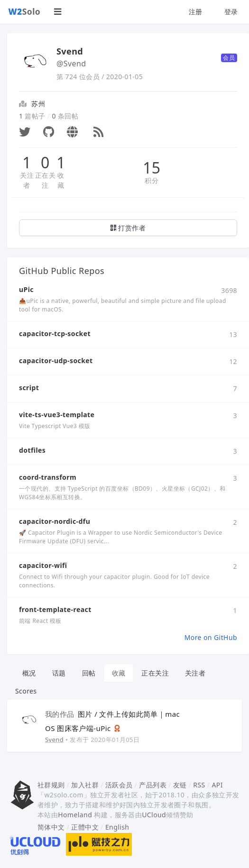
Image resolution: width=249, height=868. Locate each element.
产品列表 (153, 785)
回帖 (89, 673)
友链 (180, 785)
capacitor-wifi (43, 565)
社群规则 (51, 785)
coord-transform (48, 477)
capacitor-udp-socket (56, 361)
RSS (199, 785)
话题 (59, 673)
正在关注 (45, 180)
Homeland (75, 815)
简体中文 (51, 827)
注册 (196, 12)
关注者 (27, 180)
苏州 (38, 104)
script (29, 388)
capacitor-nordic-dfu (55, 521)
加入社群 (85, 785)
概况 (29, 673)
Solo (25, 11)
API (217, 785)
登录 (231, 12)
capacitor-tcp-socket (55, 333)
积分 (152, 180)
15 (152, 168)
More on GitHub (211, 637)
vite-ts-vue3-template (57, 415)
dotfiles (32, 450)
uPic (26, 289)
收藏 (61, 180)
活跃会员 (119, 785)
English (117, 827)
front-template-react (55, 609)
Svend (54, 740)
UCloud (154, 815)
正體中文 (85, 827)
